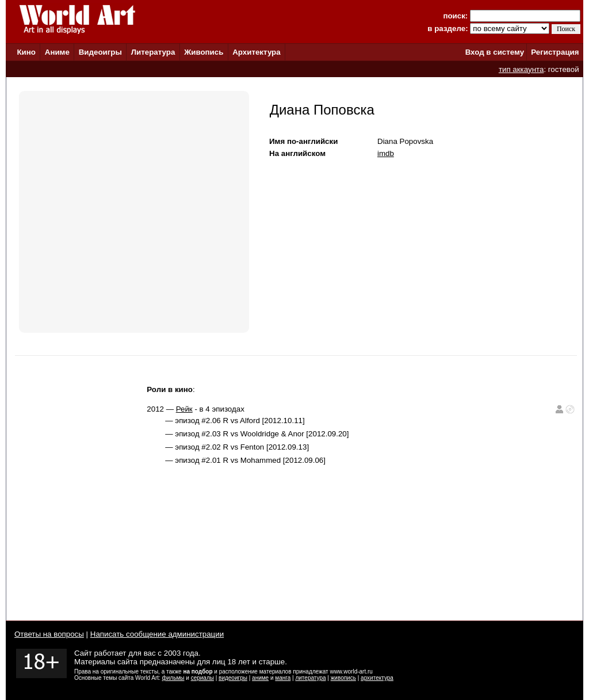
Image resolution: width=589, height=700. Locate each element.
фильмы (173, 678)
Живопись (204, 52)
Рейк (184, 409)
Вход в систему (495, 52)
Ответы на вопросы (49, 634)
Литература (153, 52)
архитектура (377, 678)
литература (310, 678)
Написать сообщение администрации (157, 634)
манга (283, 678)
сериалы (202, 678)
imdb (386, 153)
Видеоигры (100, 52)
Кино (26, 52)
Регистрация (555, 52)
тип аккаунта (521, 69)
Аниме (57, 52)
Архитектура (256, 52)
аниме (260, 678)
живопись (343, 678)
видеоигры (233, 678)
